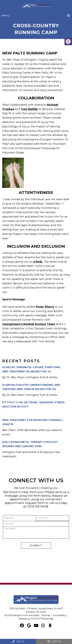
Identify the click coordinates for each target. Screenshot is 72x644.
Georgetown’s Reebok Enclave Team (29, 324)
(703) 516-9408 (38, 507)
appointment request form (25, 503)
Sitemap (46, 615)
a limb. (38, 262)
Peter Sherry (45, 307)
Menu (5, 16)
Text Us (54, 641)
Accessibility (59, 615)
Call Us (18, 641)
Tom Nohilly (29, 109)
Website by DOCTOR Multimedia (36, 619)
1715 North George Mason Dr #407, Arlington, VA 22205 (45, 610)
